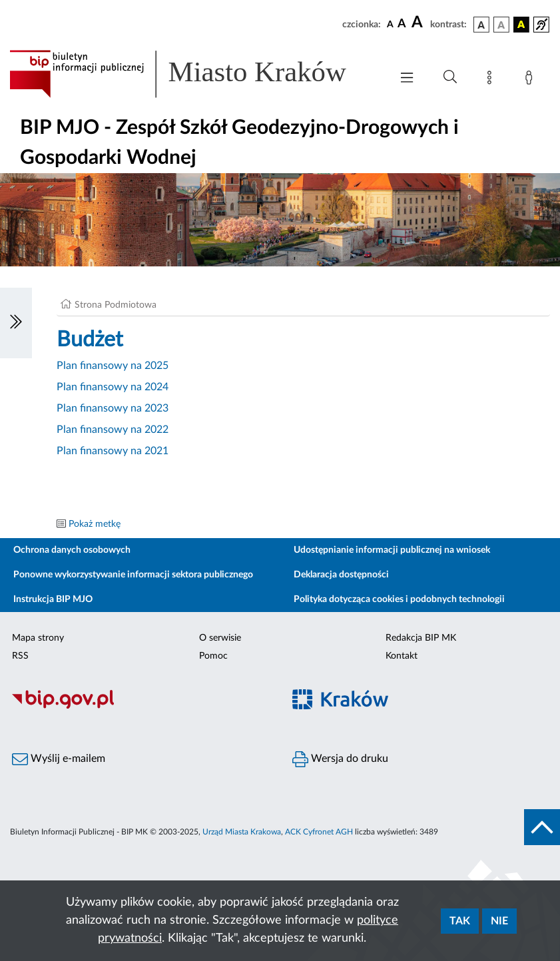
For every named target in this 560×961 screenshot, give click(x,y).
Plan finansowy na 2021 (113, 451)
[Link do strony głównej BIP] (193, 74)
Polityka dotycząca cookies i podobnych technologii (399, 599)
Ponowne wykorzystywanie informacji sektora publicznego (133, 575)
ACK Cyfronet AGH (319, 832)
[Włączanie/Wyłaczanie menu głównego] (407, 79)
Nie (499, 921)
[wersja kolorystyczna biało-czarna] (501, 25)
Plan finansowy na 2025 (113, 366)
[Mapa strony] (492, 80)
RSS (20, 656)
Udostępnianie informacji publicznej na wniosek (392, 550)
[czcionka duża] (419, 23)
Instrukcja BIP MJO (53, 599)
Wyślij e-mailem (59, 759)
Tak (460, 921)
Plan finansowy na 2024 (113, 387)
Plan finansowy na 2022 (113, 430)
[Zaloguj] (531, 80)
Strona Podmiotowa (116, 305)
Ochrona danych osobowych (72, 550)
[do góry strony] (542, 827)
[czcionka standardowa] (390, 24)
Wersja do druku (340, 759)
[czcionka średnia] (402, 24)
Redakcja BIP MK (421, 638)
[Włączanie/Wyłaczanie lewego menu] (16, 323)
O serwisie (220, 638)
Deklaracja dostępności (341, 575)
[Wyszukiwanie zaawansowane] (450, 77)
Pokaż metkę (95, 524)
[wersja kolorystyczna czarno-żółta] (521, 25)
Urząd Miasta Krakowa (242, 832)
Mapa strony (38, 638)
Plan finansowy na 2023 (113, 408)
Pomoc (213, 656)
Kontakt (402, 656)
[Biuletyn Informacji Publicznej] (140, 707)
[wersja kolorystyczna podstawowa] (481, 25)
